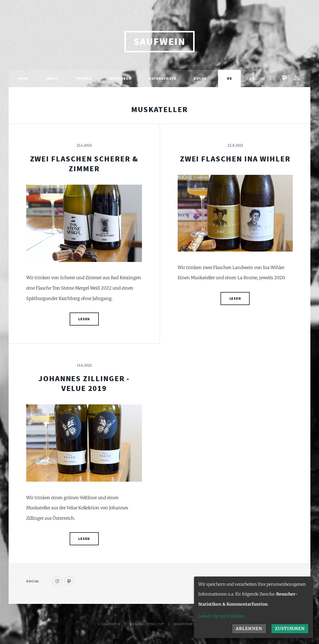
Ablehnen (249, 629)
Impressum (120, 78)
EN (252, 78)
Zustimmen (290, 629)
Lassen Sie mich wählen (221, 616)
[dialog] (254, 607)
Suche (200, 78)
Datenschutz (163, 78)
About (52, 78)
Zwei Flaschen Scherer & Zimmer (84, 164)
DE (230, 78)
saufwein (160, 41)
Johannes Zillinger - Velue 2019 (84, 383)
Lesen (84, 319)
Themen (84, 78)
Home (23, 78)
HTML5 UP (155, 624)
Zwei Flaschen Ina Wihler (235, 159)
